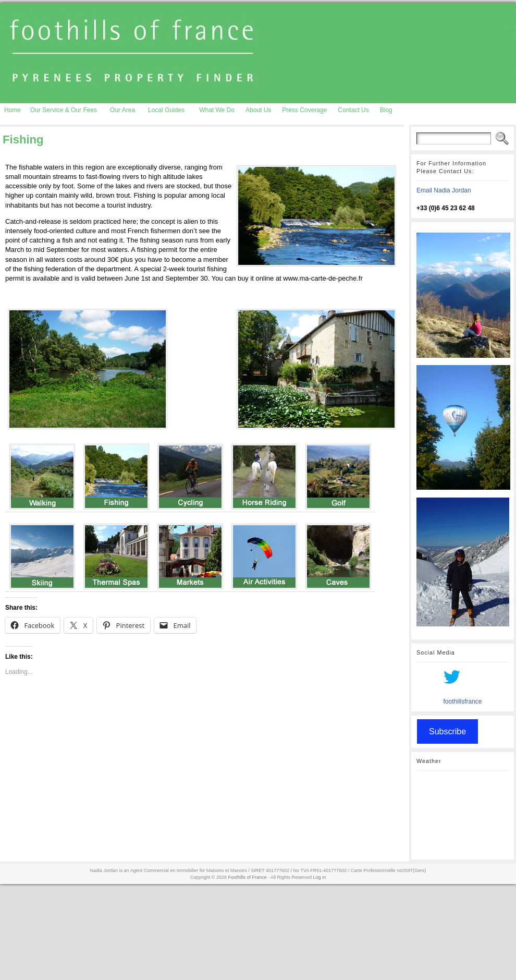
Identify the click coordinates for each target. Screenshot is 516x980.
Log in (320, 877)
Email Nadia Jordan (444, 190)
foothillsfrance (462, 701)
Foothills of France (248, 877)
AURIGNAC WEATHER (463, 815)
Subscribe (447, 731)
